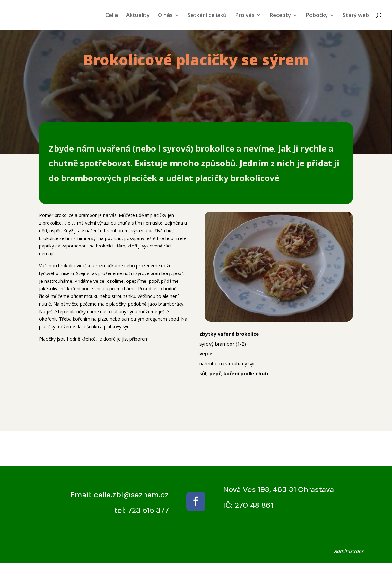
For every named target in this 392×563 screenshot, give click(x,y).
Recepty (280, 16)
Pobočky (317, 16)
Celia (112, 16)
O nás (165, 16)
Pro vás (245, 16)
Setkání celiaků (207, 16)
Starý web (356, 16)
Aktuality (138, 16)
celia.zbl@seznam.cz (131, 495)
